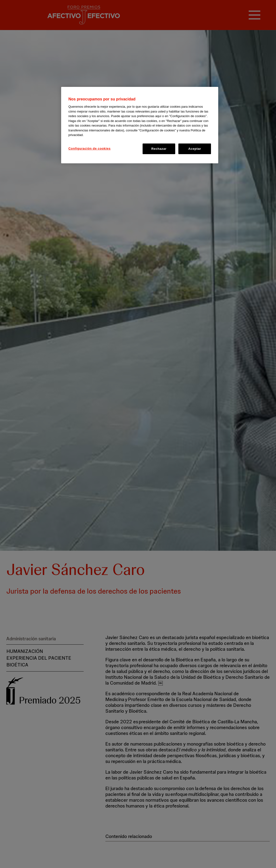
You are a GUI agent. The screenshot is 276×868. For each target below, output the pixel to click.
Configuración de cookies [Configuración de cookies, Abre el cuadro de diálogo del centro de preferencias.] (90, 148)
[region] (140, 125)
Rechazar (159, 149)
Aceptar (195, 149)
